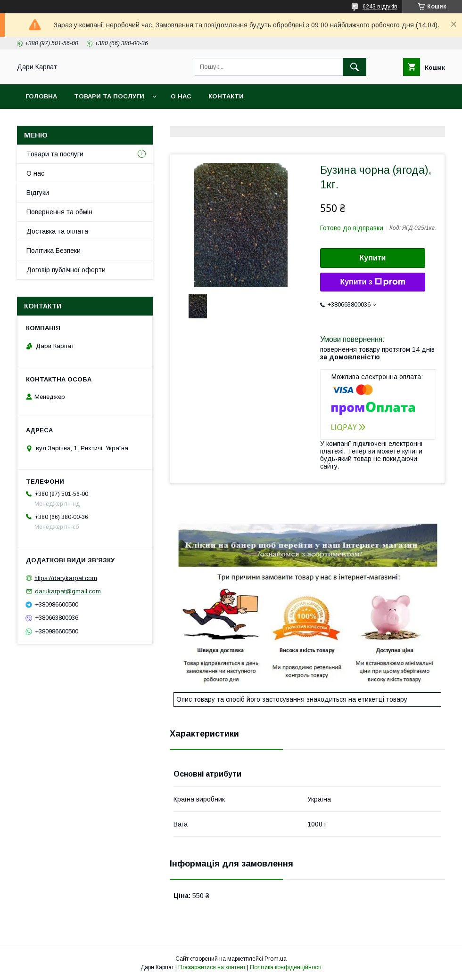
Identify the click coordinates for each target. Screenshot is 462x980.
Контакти (226, 96)
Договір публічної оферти (66, 270)
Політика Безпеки (54, 251)
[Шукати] (355, 67)
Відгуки (38, 193)
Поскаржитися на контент (212, 967)
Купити (373, 258)
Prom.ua (276, 959)
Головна (41, 96)
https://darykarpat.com (66, 578)
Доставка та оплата (57, 231)
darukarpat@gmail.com (68, 591)
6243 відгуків (380, 7)
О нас (181, 96)
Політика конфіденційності (286, 967)
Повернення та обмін (59, 212)
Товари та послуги (109, 96)
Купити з (372, 282)
